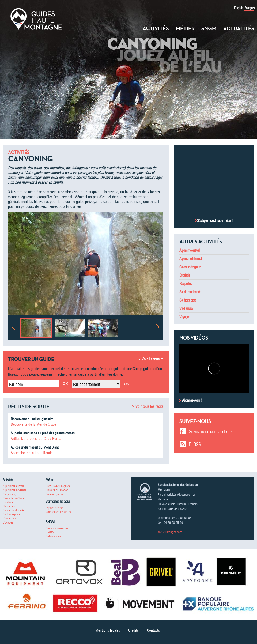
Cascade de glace (190, 267)
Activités (156, 28)
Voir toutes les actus (58, 512)
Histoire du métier (57, 490)
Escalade (185, 275)
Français (249, 8)
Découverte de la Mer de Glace (33, 424)
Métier (185, 28)
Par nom (16, 384)
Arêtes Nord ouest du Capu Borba (36, 439)
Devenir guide (54, 494)
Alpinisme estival (189, 250)
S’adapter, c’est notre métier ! (215, 221)
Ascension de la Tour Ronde (32, 453)
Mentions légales (108, 630)
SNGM (209, 28)
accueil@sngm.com (170, 532)
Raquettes (186, 284)
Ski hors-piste (188, 300)
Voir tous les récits (149, 406)
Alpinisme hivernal (190, 259)
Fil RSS (195, 444)
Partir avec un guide (58, 486)
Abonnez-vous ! (191, 400)
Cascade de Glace (13, 498)
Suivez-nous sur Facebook (211, 432)
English (238, 8)
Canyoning (9, 494)
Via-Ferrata (186, 308)
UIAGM (50, 532)
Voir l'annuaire (152, 359)
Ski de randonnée (190, 292)
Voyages (185, 317)
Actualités (239, 28)
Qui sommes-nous (57, 528)
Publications (53, 536)
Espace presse (54, 508)
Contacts (153, 630)
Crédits (133, 630)
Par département (87, 384)
